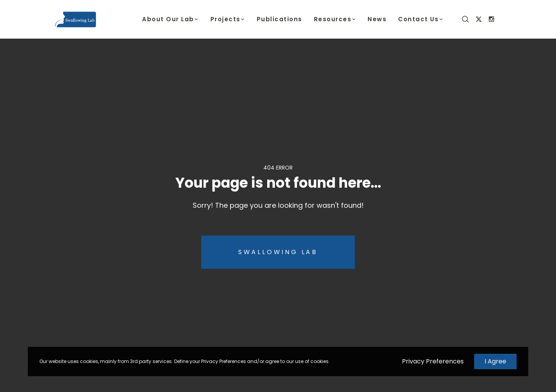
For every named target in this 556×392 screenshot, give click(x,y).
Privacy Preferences (433, 361)
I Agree (495, 361)
